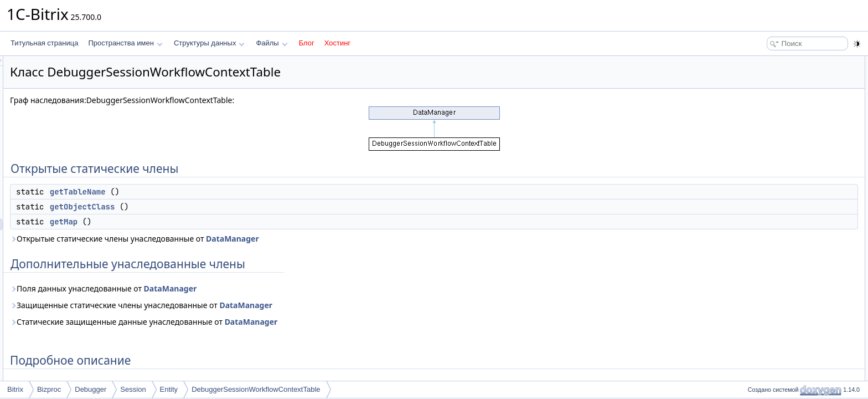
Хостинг (337, 43)
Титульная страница (44, 43)
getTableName (216, 192)
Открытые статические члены (790, 62)
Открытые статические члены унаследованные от (273, 239)
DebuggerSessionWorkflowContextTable (256, 389)
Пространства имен (125, 43)
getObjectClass (221, 207)
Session (133, 389)
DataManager (371, 239)
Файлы (272, 43)
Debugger (91, 389)
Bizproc (49, 389)
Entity (169, 389)
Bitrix (15, 389)
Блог (307, 43)
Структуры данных (209, 43)
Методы (757, 135)
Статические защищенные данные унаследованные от (282, 322)
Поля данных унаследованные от (242, 288)
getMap (202, 222)
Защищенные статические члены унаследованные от (280, 305)
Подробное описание (777, 123)
